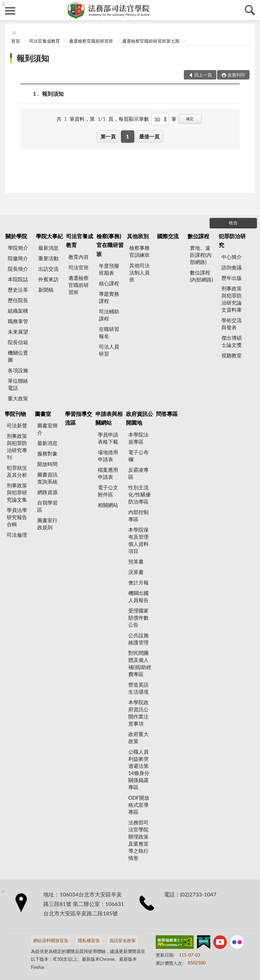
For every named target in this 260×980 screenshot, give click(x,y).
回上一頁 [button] (203, 75)
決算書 (136, 572)
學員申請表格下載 (108, 438)
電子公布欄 (138, 456)
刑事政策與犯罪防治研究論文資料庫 (232, 299)
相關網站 (108, 505)
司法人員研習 (109, 350)
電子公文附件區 (108, 491)
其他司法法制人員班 (139, 272)
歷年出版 (232, 278)
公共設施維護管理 (138, 639)
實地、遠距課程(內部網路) (201, 255)
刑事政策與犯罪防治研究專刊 (17, 447)
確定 (190, 119)
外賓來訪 (48, 279)
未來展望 (18, 332)
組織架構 (18, 311)
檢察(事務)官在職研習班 (110, 245)
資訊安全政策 (123, 940)
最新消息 (48, 248)
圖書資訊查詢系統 (47, 478)
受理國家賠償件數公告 (138, 618)
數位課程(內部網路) (201, 276)
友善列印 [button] (236, 75)
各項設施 (18, 370)
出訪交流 (48, 269)
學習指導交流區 (79, 418)
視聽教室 (232, 355)
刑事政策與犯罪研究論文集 (17, 492)
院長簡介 (18, 269)
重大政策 (18, 398)
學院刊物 (15, 414)
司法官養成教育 (45, 41)
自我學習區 (47, 506)
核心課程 (109, 283)
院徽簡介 (18, 258)
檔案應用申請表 (108, 473)
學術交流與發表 (232, 324)
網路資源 (47, 492)
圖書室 (43, 414)
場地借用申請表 (108, 456)
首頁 (16, 41)
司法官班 (79, 267)
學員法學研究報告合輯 (17, 517)
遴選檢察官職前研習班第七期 (151, 41)
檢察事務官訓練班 (139, 251)
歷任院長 (18, 300)
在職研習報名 (109, 332)
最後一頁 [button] (149, 136)
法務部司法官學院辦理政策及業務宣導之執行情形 (138, 840)
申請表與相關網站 (109, 418)
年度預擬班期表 (109, 269)
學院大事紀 (49, 236)
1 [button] (127, 136)
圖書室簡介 (47, 429)
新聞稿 (46, 290)
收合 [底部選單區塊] (233, 223)
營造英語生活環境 (138, 688)
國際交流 (168, 236)
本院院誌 (18, 279)
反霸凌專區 (138, 473)
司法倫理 (17, 535)
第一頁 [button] (108, 136)
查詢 (250, 10)
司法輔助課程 (109, 315)
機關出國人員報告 (138, 596)
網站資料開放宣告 (51, 940)
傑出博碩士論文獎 (232, 341)
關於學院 (16, 236)
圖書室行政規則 (47, 524)
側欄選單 (10, 11)
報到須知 (33, 58)
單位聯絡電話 (18, 384)
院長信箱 (18, 342)
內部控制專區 (138, 516)
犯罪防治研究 (232, 240)
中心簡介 (232, 257)
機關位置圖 (18, 356)
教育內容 (79, 257)
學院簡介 (18, 248)
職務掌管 (18, 321)
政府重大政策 (138, 738)
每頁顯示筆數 (134, 119)
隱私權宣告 (89, 940)
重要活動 (48, 258)
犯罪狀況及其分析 (17, 471)
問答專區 (167, 414)
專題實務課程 (109, 297)
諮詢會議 (232, 267)
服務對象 (47, 453)
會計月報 (138, 582)
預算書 (136, 561)
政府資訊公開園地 (139, 418)
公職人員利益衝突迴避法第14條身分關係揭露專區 (139, 769)
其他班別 (138, 236)
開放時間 (47, 464)
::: (4, 3)
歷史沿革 (18, 290)
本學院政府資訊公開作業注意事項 (138, 713)
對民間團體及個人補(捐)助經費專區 (140, 663)
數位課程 (198, 236)
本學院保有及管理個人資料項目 (138, 540)
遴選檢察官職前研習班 (91, 41)
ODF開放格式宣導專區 (139, 805)
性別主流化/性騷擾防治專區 (140, 494)
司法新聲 (17, 425)
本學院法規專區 (138, 438)
